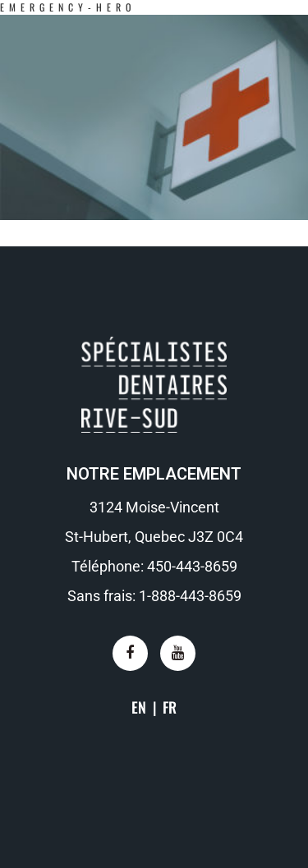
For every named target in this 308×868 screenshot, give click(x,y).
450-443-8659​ (192, 566)
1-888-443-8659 (190, 596)
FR (170, 707)
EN (139, 707)
